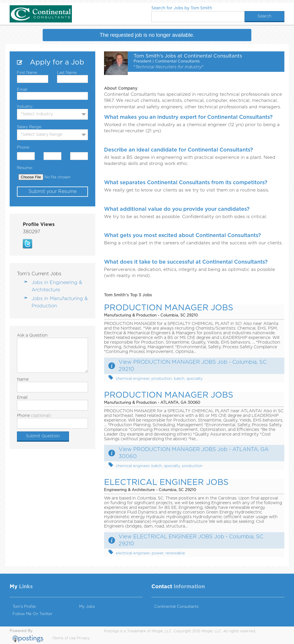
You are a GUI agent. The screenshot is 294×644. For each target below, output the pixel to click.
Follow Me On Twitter (32, 614)
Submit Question (43, 436)
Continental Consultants (176, 607)
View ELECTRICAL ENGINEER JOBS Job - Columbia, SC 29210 (191, 540)
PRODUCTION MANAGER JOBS (169, 308)
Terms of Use (64, 638)
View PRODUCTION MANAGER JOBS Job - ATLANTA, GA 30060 (194, 453)
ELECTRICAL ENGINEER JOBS (166, 483)
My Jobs (87, 607)
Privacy (83, 638)
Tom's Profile (24, 607)
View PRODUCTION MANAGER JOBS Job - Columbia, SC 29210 (193, 366)
